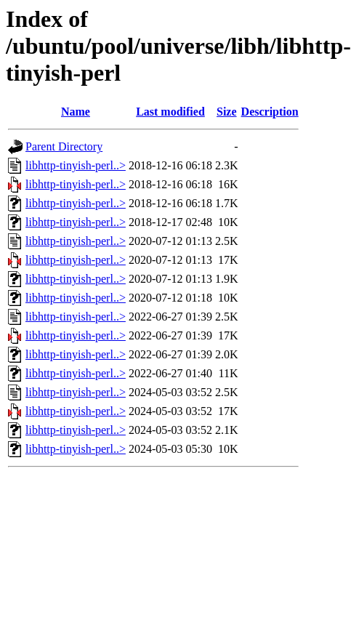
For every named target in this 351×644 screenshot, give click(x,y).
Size (227, 112)
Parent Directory (64, 146)
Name (76, 112)
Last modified (170, 112)
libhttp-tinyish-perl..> (76, 165)
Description (270, 112)
